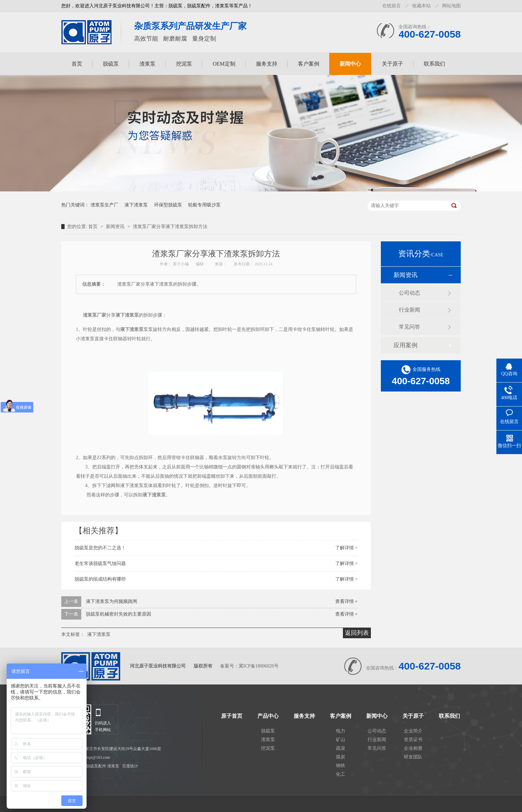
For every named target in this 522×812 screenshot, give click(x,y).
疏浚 (341, 748)
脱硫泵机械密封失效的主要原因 (119, 614)
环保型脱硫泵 (168, 205)
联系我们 (434, 64)
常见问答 (409, 327)
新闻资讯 (116, 227)
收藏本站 (421, 6)
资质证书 (413, 740)
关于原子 (392, 64)
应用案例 (405, 345)
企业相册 (413, 748)
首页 (77, 64)
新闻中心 (350, 64)
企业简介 (413, 731)
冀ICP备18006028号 (259, 666)
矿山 (341, 740)
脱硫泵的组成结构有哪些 (100, 579)
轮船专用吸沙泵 (204, 205)
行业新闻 (409, 310)
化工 (341, 774)
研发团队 (413, 757)
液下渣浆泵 (136, 205)
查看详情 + (346, 601)
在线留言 (391, 6)
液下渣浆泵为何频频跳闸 (112, 601)
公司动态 (409, 293)
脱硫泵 (111, 64)
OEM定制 (224, 64)
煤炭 (341, 757)
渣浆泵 (147, 64)
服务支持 (267, 64)
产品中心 (268, 716)
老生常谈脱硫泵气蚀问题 (100, 563)
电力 (341, 731)
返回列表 (357, 633)
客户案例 (309, 64)
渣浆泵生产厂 (105, 205)
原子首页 (232, 716)
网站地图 (451, 6)
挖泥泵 (184, 64)
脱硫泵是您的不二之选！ (100, 548)
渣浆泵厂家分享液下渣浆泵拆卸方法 (170, 227)
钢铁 (341, 766)
